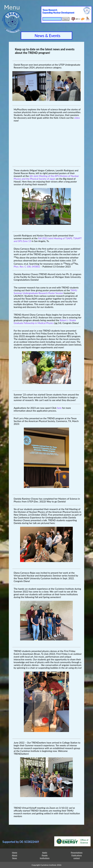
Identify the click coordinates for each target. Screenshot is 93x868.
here (59, 408)
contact (77, 858)
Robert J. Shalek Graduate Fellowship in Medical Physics (45, 322)
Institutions (45, 858)
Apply (45, 852)
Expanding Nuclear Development (58, 13)
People (45, 855)
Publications (77, 855)
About (15, 855)
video (77, 118)
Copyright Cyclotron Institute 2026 (46, 865)
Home (15, 852)
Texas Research (50, 10)
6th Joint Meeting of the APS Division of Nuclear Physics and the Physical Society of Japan (46, 177)
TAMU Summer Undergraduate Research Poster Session (45, 292)
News (15, 858)
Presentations (77, 852)
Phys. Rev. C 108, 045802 (27, 267)
